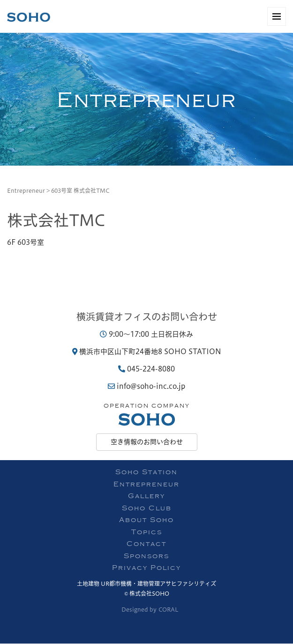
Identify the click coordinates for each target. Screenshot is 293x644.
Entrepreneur (26, 190)
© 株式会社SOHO (147, 593)
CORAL (169, 609)
